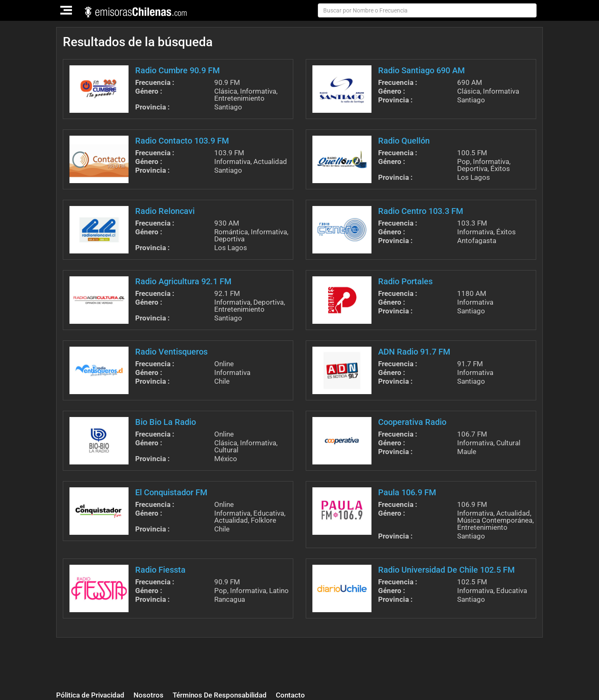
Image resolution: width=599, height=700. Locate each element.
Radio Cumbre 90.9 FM (177, 70)
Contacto (290, 695)
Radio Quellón (404, 141)
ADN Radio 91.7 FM (414, 352)
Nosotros (149, 695)
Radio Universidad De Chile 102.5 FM (446, 570)
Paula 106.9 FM (407, 492)
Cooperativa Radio (412, 422)
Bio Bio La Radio (166, 422)
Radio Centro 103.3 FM (421, 211)
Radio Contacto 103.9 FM (182, 141)
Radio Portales (405, 281)
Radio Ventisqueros (171, 352)
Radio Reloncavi (165, 211)
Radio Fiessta (160, 570)
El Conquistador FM (171, 492)
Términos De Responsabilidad (220, 695)
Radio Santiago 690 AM (421, 70)
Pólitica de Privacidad (90, 695)
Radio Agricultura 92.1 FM (183, 281)
